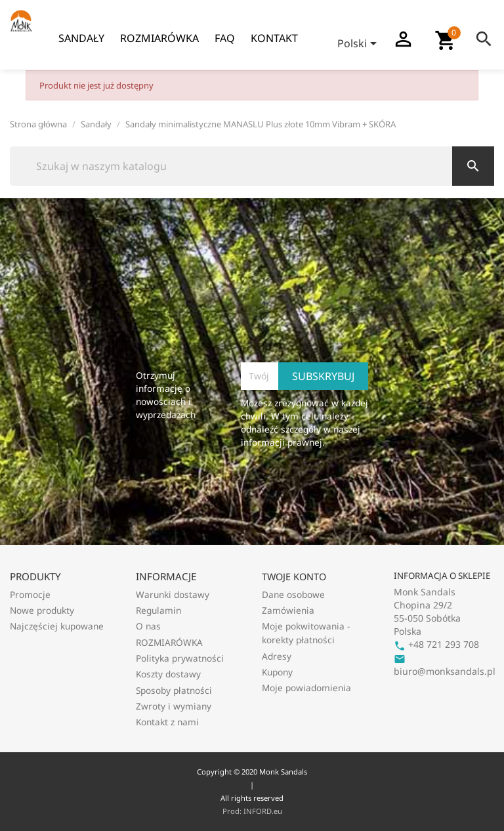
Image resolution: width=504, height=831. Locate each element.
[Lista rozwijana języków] (359, 45)
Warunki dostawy (173, 594)
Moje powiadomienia (306, 688)
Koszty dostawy (168, 674)
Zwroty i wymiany (174, 706)
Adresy (277, 656)
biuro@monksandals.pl (445, 665)
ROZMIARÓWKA (159, 38)
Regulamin (158, 610)
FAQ (225, 38)
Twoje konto (294, 577)
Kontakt (274, 38)
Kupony (277, 672)
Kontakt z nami (167, 722)
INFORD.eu (263, 811)
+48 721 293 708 (436, 644)
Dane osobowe (293, 594)
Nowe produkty (42, 610)
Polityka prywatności (180, 658)
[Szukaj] (252, 166)
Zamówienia (288, 610)
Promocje (30, 594)
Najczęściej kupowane (57, 626)
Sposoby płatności (174, 690)
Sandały (81, 38)
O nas (148, 626)
